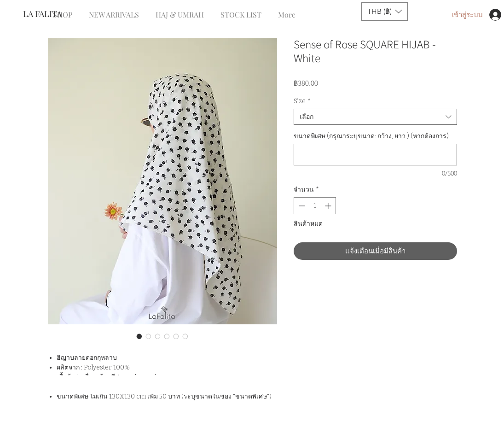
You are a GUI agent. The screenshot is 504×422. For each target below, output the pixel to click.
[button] (385, 12)
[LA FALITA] (54, 14)
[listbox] (385, 12)
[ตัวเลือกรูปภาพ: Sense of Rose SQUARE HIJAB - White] (139, 336)
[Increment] (329, 206)
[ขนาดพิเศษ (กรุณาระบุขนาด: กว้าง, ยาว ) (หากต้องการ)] (375, 155)
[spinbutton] (315, 206)
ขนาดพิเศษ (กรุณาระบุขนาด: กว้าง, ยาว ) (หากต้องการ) (371, 136)
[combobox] (375, 117)
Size (302, 101)
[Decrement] (301, 206)
